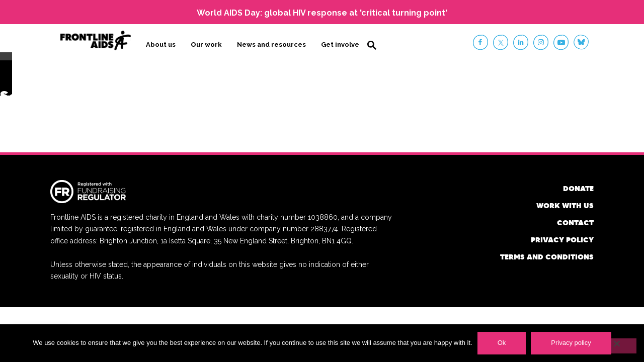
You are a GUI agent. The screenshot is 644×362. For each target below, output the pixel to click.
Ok (502, 343)
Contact (575, 220)
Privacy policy (562, 237)
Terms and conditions (547, 254)
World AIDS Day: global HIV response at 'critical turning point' (322, 13)
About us (161, 43)
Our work (206, 43)
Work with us (565, 203)
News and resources (271, 43)
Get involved (342, 43)
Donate (578, 186)
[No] (616, 346)
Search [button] (372, 44)
